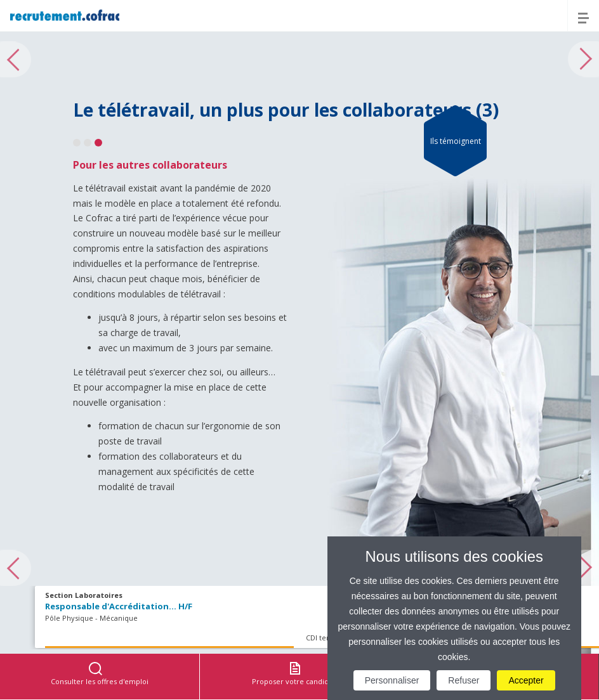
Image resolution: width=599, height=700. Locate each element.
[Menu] (583, 16)
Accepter (526, 680)
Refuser (464, 680)
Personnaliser (392, 680)
